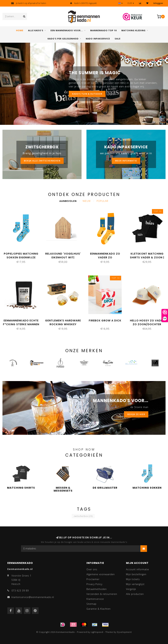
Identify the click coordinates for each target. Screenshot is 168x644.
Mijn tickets (133, 579)
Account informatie (137, 569)
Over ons (92, 569)
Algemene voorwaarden (101, 574)
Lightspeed (97, 632)
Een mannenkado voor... (67, 30)
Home (20, 30)
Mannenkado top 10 (103, 30)
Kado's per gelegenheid (63, 39)
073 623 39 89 (20, 591)
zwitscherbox (83, 516)
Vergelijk (131, 589)
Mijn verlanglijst (135, 584)
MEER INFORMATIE (126, 161)
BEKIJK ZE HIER (136, 414)
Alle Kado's (36, 30)
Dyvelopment (124, 632)
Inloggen (158, 3)
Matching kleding (133, 30)
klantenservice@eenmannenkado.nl (33, 597)
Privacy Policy (94, 584)
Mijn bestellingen (136, 574)
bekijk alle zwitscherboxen (42, 161)
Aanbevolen (68, 201)
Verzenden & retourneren (102, 594)
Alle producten (135, 594)
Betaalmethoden (97, 589)
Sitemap (91, 604)
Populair (102, 201)
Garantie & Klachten (99, 609)
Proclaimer (93, 579)
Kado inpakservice (98, 39)
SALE (118, 39)
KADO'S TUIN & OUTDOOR (87, 94)
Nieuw (87, 201)
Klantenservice (95, 599)
